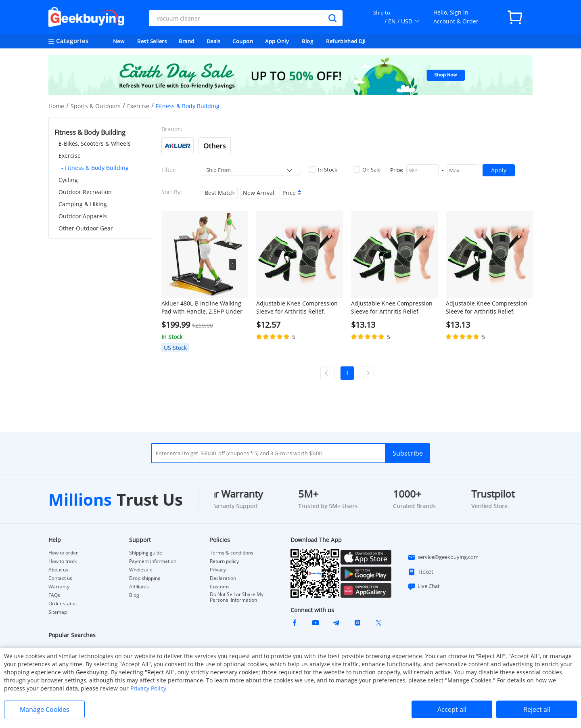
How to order (63, 553)
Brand (187, 41)
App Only (277, 41)
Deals (214, 41)
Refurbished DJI (346, 41)
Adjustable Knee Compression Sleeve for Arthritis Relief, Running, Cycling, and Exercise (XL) (392, 308)
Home (56, 106)
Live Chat (424, 586)
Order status (63, 604)
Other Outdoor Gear (86, 228)
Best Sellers (152, 41)
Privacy (218, 570)
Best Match (220, 193)
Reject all (537, 709)
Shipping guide (146, 553)
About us (58, 570)
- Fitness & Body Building (95, 168)
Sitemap (58, 612)
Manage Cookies (45, 709)
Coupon (243, 41)
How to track (63, 561)
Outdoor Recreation (85, 192)
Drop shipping (145, 578)
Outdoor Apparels (83, 216)
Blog (307, 41)
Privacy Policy (148, 688)
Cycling (68, 180)
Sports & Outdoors (96, 106)
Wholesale (141, 570)
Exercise (138, 106)
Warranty (59, 587)
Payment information (153, 561)
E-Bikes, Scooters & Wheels (95, 143)
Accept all (452, 709)
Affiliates (139, 587)
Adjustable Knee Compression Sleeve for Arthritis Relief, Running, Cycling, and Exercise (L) (297, 308)
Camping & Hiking (83, 204)
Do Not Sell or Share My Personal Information (237, 597)
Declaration (223, 578)
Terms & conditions (232, 553)
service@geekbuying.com (443, 557)
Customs (220, 587)
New (119, 41)
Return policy (224, 561)
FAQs (54, 595)
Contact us (60, 578)
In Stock (323, 169)
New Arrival (259, 193)
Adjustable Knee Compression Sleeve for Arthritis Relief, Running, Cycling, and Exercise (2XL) (487, 308)
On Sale (367, 169)
